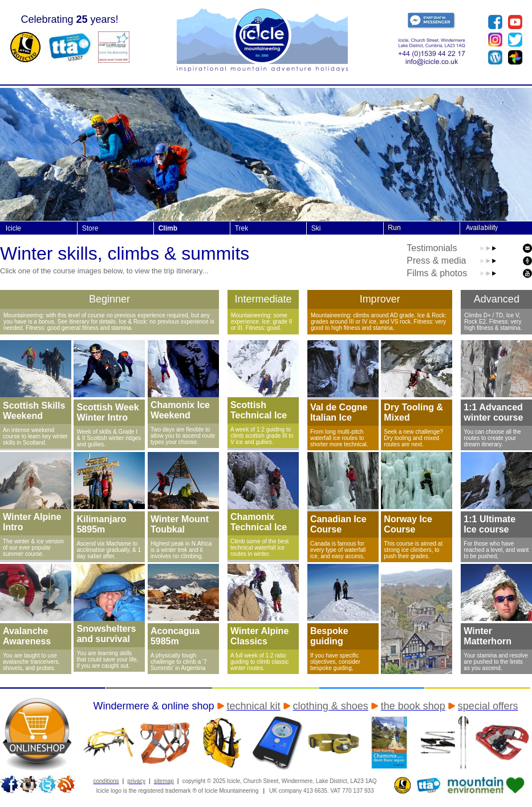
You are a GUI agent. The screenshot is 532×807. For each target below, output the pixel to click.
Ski (316, 228)
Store (90, 228)
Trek (242, 228)
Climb (168, 228)
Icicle (13, 228)
